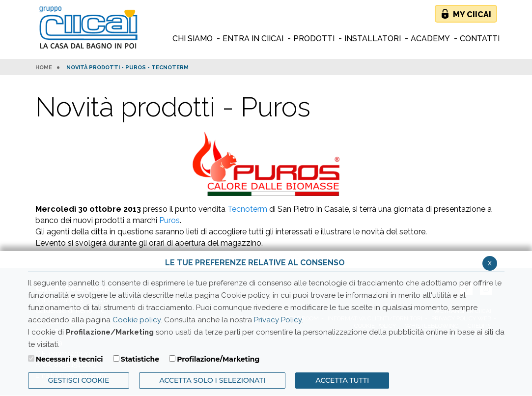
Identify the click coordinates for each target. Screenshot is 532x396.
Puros (169, 220)
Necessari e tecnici (70, 359)
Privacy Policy (278, 320)
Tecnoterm (247, 209)
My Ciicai (472, 14)
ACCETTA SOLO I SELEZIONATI (212, 380)
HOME (44, 68)
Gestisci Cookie (79, 380)
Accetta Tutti (342, 380)
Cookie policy (137, 320)
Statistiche (140, 359)
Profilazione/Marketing (218, 359)
